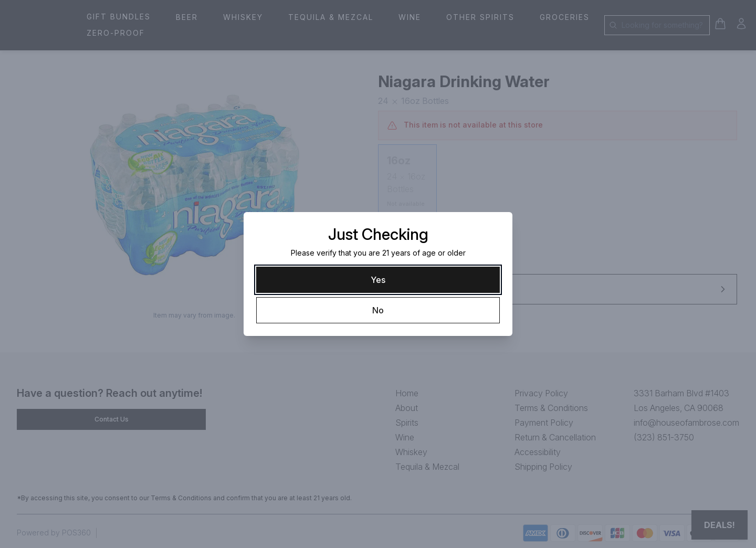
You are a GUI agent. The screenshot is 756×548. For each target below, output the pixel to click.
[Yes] (378, 280)
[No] (378, 310)
